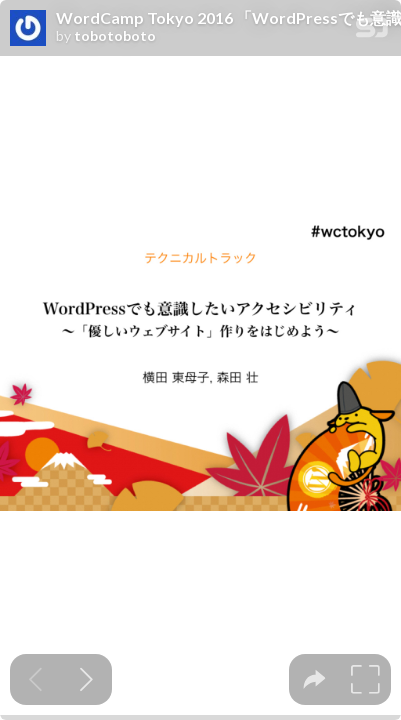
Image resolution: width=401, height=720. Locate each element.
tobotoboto (115, 36)
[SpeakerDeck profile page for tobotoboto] (28, 29)
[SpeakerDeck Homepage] (372, 31)
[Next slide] (86, 679)
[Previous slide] (35, 679)
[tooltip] (314, 679)
